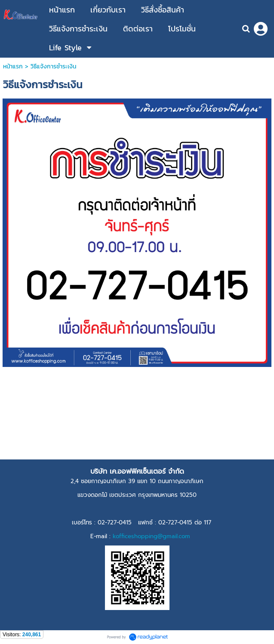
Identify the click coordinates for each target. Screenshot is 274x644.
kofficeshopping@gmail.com (151, 536)
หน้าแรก (13, 66)
